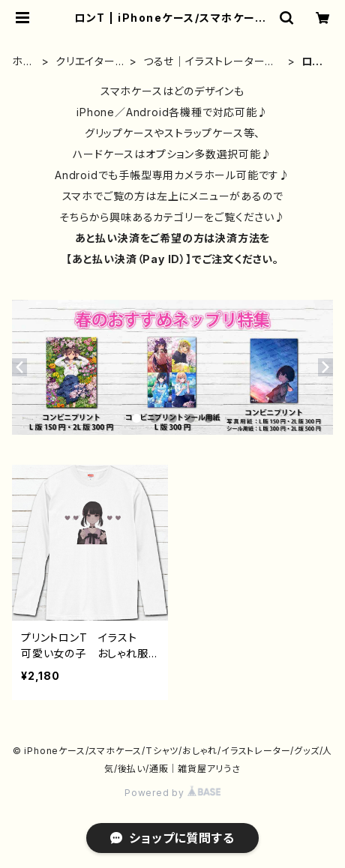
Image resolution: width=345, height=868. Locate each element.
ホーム (23, 62)
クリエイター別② (85, 62)
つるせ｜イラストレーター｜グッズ (210, 62)
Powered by (172, 793)
